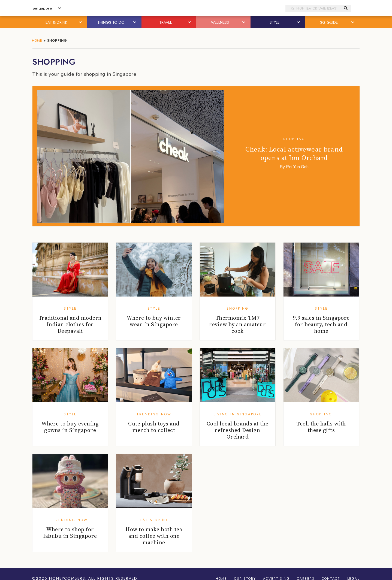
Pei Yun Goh (297, 167)
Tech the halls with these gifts (321, 427)
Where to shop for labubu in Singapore (70, 533)
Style (70, 309)
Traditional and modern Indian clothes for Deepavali (70, 324)
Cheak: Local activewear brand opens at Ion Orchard (294, 153)
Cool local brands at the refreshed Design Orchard (238, 430)
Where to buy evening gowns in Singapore (70, 427)
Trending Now (154, 414)
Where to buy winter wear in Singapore (154, 321)
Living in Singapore (238, 414)
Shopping (294, 139)
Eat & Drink (154, 520)
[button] (81, 22)
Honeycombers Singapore (196, 8)
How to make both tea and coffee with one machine (154, 536)
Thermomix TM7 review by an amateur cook (237, 324)
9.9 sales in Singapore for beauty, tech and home (321, 324)
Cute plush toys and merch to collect (154, 427)
